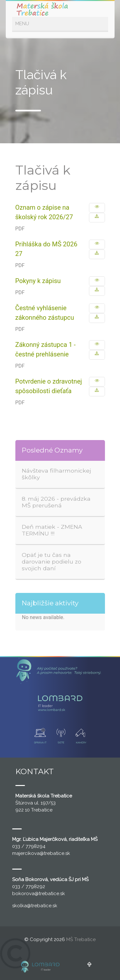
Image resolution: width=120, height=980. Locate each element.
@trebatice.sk (55, 853)
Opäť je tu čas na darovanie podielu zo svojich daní (52, 561)
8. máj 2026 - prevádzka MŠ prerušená (56, 502)
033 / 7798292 (29, 886)
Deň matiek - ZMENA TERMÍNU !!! (52, 530)
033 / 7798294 (29, 846)
